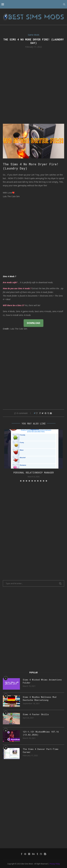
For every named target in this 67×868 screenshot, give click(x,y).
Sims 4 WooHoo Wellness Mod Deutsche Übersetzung (40, 698)
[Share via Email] (51, 413)
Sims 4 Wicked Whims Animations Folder (42, 681)
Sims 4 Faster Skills (36, 714)
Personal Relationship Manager (34, 472)
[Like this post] (37, 413)
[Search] (64, 4)
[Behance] (33, 854)
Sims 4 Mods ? (9, 276)
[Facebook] (22, 854)
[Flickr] (29, 854)
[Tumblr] (37, 854)
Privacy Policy (55, 864)
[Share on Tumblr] (48, 413)
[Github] (41, 854)
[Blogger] (45, 854)
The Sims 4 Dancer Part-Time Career (41, 751)
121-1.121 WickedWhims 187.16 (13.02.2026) (41, 733)
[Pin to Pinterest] (46, 413)
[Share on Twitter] (43, 413)
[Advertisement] (33, 86)
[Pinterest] (25, 854)
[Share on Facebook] (40, 413)
